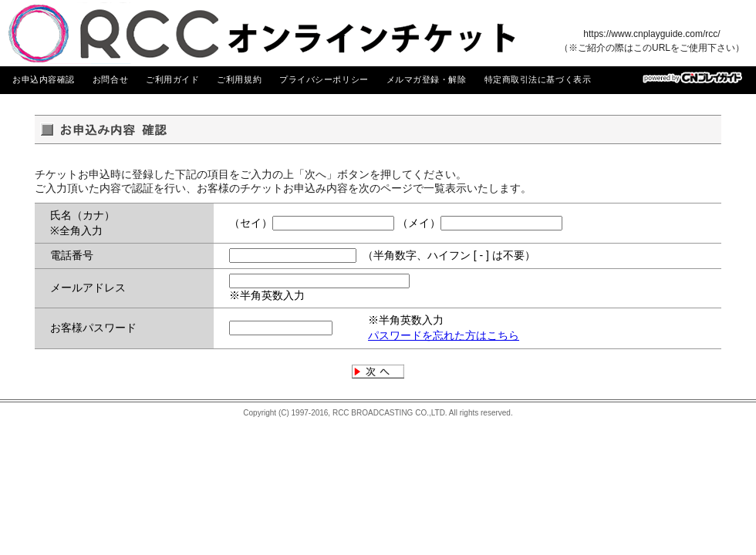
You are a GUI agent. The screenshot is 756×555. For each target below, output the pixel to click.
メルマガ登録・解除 (427, 79)
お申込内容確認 (44, 79)
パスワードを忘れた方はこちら (444, 335)
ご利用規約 (239, 79)
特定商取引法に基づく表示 (538, 79)
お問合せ (110, 79)
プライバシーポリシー (324, 79)
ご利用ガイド (172, 79)
